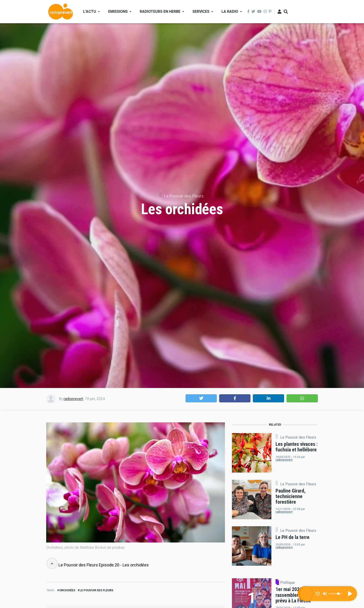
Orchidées (67, 590)
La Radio (230, 12)
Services (201, 12)
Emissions (118, 12)
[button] (201, 398)
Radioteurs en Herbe (160, 12)
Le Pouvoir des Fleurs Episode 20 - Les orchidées (104, 565)
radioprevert (73, 399)
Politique (288, 583)
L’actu (90, 12)
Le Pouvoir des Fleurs (184, 196)
